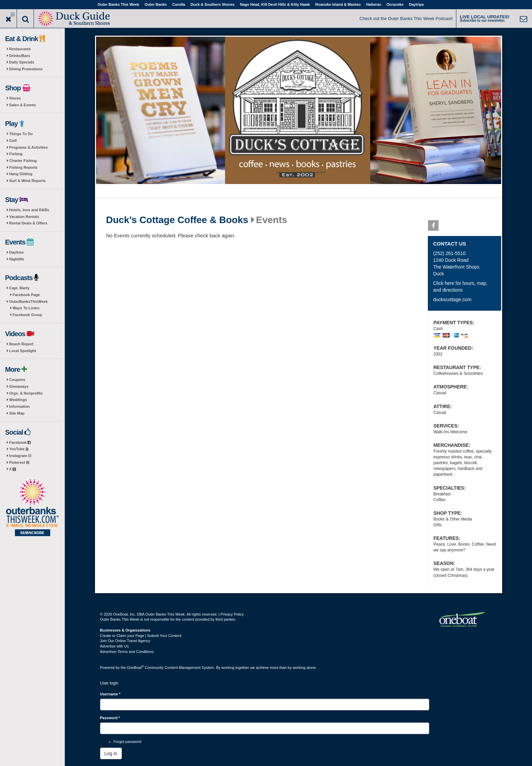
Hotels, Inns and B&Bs (29, 210)
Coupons (17, 380)
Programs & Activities (28, 147)
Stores (15, 98)
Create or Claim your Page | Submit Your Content (141, 636)
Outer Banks (156, 4)
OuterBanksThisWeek (28, 302)
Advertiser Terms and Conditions (127, 652)
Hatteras (374, 4)
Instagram (20, 456)
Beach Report (21, 344)
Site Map (17, 413)
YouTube (19, 449)
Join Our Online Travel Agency (125, 641)
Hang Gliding (21, 174)
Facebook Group (27, 315)
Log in (111, 753)
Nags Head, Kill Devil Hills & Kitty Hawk (275, 4)
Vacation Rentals (24, 217)
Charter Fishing (23, 161)
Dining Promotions (26, 69)
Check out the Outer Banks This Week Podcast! (406, 19)
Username (110, 694)
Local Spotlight (23, 351)
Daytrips (416, 4)
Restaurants (20, 49)
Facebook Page (26, 295)
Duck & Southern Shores (213, 4)
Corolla (179, 4)
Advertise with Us (115, 646)
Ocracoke (395, 4)
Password (110, 718)
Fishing (16, 154)
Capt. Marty (19, 288)
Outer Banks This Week (119, 4)
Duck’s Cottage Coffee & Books (177, 220)
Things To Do (21, 134)
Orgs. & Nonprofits (26, 393)
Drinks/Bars (20, 56)
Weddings (18, 400)
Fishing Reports (23, 167)
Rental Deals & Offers (28, 223)
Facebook (20, 442)
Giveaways (19, 386)
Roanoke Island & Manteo (338, 4)
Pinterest (19, 462)
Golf (13, 141)
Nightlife (17, 259)
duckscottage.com (452, 299)
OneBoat (135, 668)
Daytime (16, 252)
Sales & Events (23, 105)
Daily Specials (22, 62)
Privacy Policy (232, 614)
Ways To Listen (26, 308)
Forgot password (128, 742)
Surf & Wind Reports (27, 181)
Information (20, 406)
